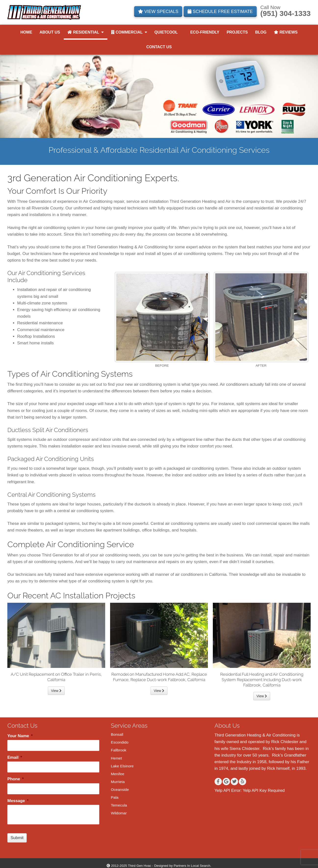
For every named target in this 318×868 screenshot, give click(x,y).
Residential (86, 32)
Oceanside (120, 790)
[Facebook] (218, 782)
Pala (115, 797)
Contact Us (159, 47)
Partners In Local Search (192, 866)
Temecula (119, 805)
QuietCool (166, 32)
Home (26, 32)
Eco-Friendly (202, 32)
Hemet (116, 758)
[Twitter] (234, 782)
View (56, 691)
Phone (16, 779)
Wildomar (119, 813)
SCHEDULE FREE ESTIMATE (220, 12)
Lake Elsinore (122, 766)
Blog (261, 32)
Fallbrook (119, 750)
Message (18, 801)
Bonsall (117, 734)
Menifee (117, 774)
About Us (50, 32)
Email (15, 757)
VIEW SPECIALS (158, 12)
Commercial (129, 32)
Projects (237, 32)
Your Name (20, 736)
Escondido (120, 742)
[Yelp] (242, 782)
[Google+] (226, 782)
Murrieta (118, 782)
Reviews (286, 32)
